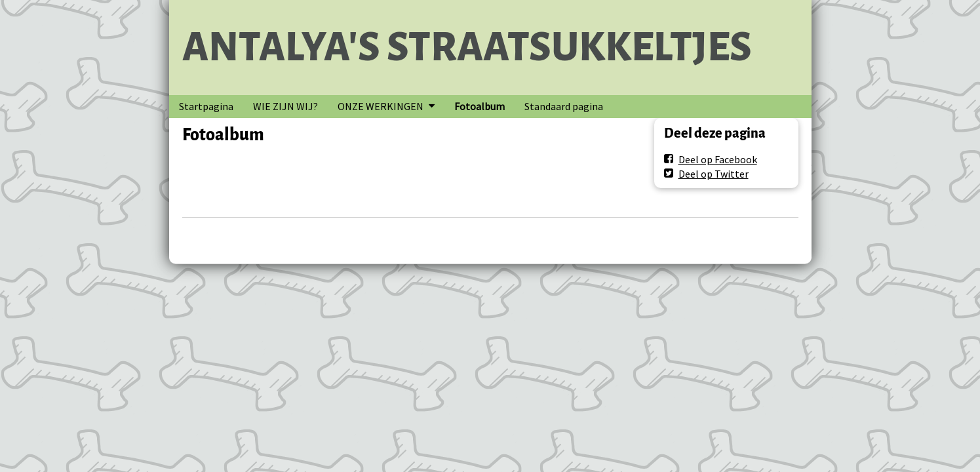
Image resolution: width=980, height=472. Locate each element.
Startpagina (206, 106)
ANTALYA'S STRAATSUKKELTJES (467, 47)
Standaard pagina (564, 106)
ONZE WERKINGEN (381, 106)
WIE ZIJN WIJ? (285, 106)
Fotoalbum (480, 106)
